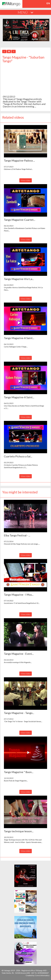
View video (26, 180)
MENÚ (26, 12)
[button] (25, 141)
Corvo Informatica (42, 975)
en (48, 3)
